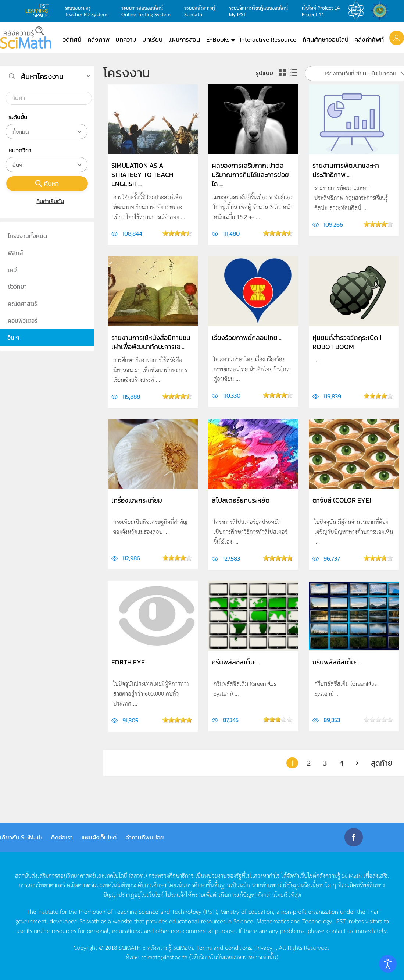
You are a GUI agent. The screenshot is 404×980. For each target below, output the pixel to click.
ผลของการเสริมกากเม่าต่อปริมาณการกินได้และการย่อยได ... (250, 175)
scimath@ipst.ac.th (164, 957)
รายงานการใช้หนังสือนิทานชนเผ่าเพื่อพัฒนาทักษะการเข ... (151, 342)
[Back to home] (26, 38)
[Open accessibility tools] (388, 964)
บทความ (126, 39)
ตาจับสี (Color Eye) (342, 500)
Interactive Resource (268, 39)
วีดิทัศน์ (72, 39)
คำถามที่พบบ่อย (145, 837)
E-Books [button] (218, 39)
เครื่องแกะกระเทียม (137, 500)
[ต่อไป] (357, 763)
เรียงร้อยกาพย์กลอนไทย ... (247, 338)
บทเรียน (152, 39)
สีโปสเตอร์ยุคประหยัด (241, 500)
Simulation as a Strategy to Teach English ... (142, 175)
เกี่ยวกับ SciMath (21, 837)
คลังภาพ (99, 39)
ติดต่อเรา (62, 837)
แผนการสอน (184, 39)
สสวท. (358, 11)
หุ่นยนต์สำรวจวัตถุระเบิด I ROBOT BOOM (347, 342)
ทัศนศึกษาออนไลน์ (326, 39)
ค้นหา (47, 183)
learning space (39, 11)
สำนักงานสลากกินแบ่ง (382, 11)
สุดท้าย (382, 763)
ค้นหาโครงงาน (42, 77)
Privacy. (264, 947)
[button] (397, 38)
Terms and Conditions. (224, 947)
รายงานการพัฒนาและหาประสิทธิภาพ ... (346, 170)
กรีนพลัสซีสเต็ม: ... (236, 662)
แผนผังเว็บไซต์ (99, 837)
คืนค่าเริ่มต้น (47, 201)
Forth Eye (128, 662)
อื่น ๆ (13, 337)
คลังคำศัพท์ (369, 39)
